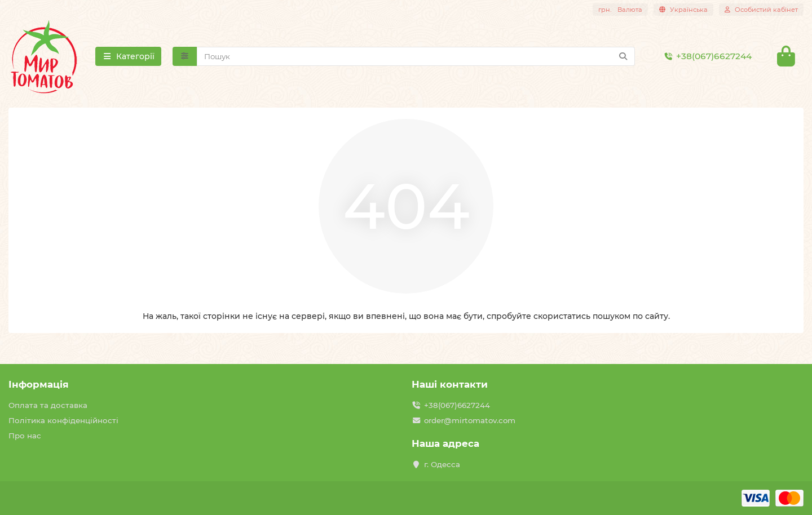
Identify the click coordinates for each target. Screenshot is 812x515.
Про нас (25, 436)
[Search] (416, 56)
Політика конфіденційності (63, 420)
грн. (620, 10)
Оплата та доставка (48, 405)
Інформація (39, 384)
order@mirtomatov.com (470, 420)
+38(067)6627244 (706, 56)
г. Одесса (442, 464)
